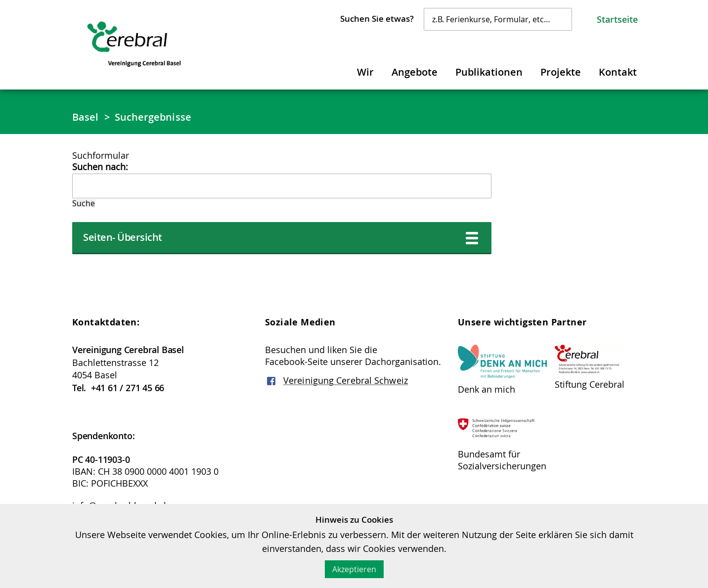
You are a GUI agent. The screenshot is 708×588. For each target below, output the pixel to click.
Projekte (561, 72)
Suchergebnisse (153, 117)
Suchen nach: (100, 167)
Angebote (415, 72)
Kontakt (618, 72)
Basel (86, 117)
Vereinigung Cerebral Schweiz (346, 380)
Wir (365, 72)
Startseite (617, 19)
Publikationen (489, 72)
